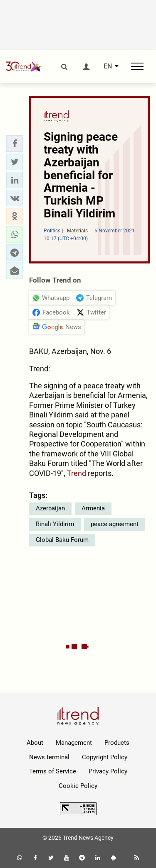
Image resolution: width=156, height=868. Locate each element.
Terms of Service (53, 771)
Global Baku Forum (62, 540)
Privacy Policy (108, 771)
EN (108, 66)
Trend (77, 473)
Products (117, 743)
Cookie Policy (78, 786)
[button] (15, 144)
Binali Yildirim (55, 524)
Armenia (93, 508)
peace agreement (115, 524)
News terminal (49, 757)
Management (74, 743)
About (35, 743)
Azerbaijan (50, 508)
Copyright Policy (105, 757)
